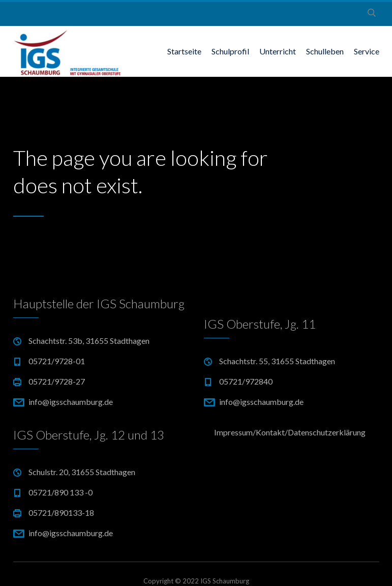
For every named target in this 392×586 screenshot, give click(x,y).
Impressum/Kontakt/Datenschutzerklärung (290, 432)
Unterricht (278, 51)
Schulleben (325, 51)
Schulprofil (230, 51)
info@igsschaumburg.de (71, 402)
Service (367, 51)
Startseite (184, 51)
